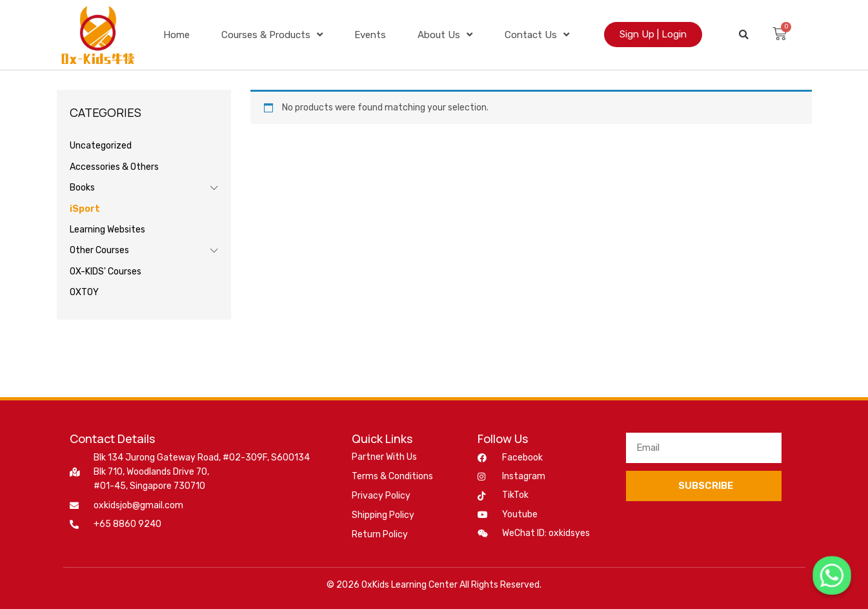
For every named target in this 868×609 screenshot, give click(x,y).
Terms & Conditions (392, 476)
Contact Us (537, 35)
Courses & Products (272, 35)
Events (370, 35)
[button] (744, 35)
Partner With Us (384, 457)
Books (82, 188)
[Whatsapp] (832, 575)
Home (177, 35)
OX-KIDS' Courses (106, 272)
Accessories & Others (114, 167)
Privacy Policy (381, 496)
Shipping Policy (383, 515)
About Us (445, 35)
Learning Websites (107, 230)
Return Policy (380, 534)
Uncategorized (101, 146)
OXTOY (84, 292)
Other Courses (99, 250)
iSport (85, 209)
